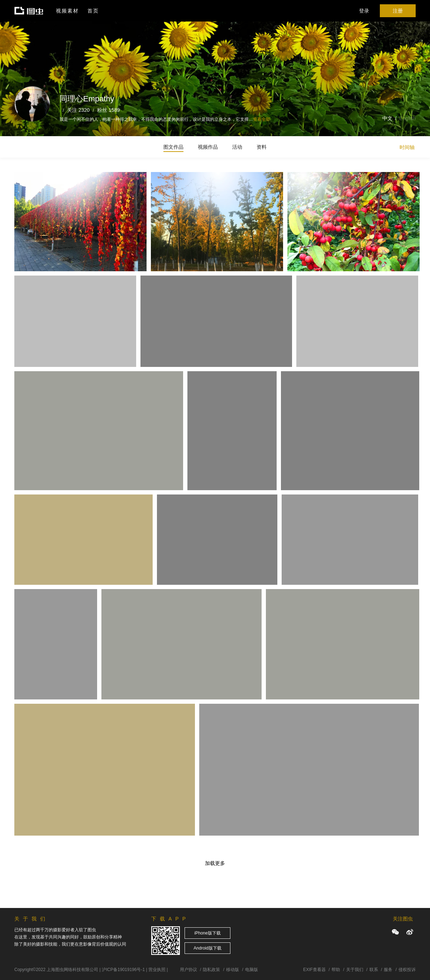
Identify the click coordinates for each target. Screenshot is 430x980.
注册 (398, 11)
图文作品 (173, 147)
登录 (364, 11)
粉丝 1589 (108, 110)
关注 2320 (78, 110)
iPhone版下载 (207, 933)
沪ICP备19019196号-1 (123, 970)
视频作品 (208, 147)
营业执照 (157, 970)
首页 (93, 11)
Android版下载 (207, 948)
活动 (237, 147)
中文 (387, 118)
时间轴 (407, 147)
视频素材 (67, 11)
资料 (262, 147)
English (407, 118)
